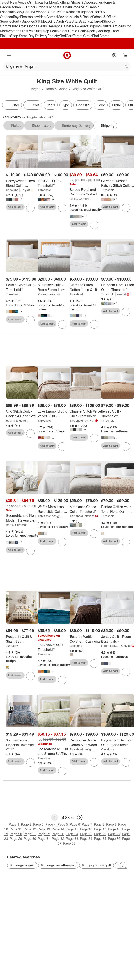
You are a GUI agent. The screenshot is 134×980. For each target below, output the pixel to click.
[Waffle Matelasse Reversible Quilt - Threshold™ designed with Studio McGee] (54, 509)
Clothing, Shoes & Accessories (80, 2)
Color (101, 105)
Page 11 (16, 829)
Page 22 (44, 834)
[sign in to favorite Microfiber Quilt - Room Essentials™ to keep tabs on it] (62, 324)
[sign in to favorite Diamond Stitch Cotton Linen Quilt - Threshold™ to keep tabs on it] (94, 324)
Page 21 (30, 834)
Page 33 (72, 839)
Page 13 (44, 829)
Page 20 (16, 834)
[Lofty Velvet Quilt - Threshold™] (54, 647)
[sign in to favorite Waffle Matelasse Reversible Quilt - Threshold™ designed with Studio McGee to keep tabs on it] (62, 542)
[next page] (80, 818)
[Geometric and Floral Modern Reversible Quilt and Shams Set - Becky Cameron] (22, 518)
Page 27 (114, 834)
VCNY (10, 749)
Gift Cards (57, 21)
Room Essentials (49, 294)
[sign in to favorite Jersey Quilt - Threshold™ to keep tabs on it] (126, 447)
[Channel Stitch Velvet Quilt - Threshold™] (86, 414)
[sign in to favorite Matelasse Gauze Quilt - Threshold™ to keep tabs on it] (94, 534)
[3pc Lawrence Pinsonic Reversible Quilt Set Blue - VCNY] (22, 743)
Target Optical (28, 26)
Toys (17, 17)
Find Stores (101, 36)
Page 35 (100, 839)
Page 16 (86, 829)
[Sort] (33, 105)
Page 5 (63, 824)
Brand (116, 105)
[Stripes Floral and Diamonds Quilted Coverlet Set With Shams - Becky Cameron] (86, 192)
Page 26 (100, 834)
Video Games (47, 17)
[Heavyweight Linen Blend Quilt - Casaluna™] (22, 183)
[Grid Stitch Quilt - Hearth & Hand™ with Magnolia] (22, 414)
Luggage (86, 12)
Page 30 (30, 839)
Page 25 (86, 834)
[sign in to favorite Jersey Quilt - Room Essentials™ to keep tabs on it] (126, 672)
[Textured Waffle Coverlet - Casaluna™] (86, 639)
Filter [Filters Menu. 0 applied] (12, 105)
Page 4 (51, 824)
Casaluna (12, 190)
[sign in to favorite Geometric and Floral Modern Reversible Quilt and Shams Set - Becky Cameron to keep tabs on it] (30, 551)
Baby (19, 12)
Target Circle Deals (72, 31)
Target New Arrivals (14, 2)
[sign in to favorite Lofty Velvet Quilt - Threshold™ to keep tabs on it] (62, 680)
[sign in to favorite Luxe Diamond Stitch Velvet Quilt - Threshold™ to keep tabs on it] (62, 447)
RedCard (66, 36)
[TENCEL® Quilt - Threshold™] (54, 183)
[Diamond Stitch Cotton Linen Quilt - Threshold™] (86, 287)
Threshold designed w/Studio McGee (51, 516)
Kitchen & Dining (22, 7)
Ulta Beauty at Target (87, 21)
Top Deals (51, 31)
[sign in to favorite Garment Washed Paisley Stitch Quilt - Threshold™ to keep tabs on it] (126, 208)
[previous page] (55, 818)
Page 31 (44, 839)
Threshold (44, 190)
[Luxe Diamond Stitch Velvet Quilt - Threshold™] (54, 414)
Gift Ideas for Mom (43, 2)
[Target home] (67, 55)
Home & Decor (56, 89)
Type (66, 105)
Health (60, 12)
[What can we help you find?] (67, 67)
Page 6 (75, 824)
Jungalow (12, 646)
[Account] (114, 55)
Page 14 (58, 829)
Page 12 (30, 829)
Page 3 (38, 824)
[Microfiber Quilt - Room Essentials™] (54, 287)
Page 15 (72, 829)
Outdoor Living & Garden (53, 7)
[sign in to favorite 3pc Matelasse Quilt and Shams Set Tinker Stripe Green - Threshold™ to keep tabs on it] (62, 771)
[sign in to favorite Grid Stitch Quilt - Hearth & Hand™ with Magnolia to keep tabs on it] (30, 433)
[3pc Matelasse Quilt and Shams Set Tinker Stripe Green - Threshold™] (54, 752)
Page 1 (14, 824)
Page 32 (58, 839)
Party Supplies (24, 21)
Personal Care (45, 12)
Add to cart (15, 207)
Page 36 (114, 839)
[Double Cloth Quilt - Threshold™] (22, 287)
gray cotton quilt (97, 865)
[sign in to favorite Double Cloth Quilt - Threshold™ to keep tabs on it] (30, 320)
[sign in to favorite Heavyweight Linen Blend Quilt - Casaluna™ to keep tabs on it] (30, 208)
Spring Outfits (101, 26)
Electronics (29, 17)
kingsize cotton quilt (58, 865)
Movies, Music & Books (75, 17)
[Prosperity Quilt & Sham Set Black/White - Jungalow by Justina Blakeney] (22, 639)
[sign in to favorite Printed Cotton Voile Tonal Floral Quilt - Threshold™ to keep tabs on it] (126, 542)
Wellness (72, 12)
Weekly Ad (94, 31)
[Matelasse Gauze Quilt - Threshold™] (86, 509)
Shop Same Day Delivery (29, 36)
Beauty (29, 12)
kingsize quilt (22, 865)
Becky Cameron (80, 199)
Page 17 (100, 829)
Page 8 (99, 824)
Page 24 (72, 834)
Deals (42, 26)
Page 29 (16, 839)
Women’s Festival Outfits (26, 31)
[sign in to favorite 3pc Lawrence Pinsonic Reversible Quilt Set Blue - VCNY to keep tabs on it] (30, 762)
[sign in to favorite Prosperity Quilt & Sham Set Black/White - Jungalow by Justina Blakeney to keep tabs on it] (30, 676)
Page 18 (114, 829)
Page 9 (111, 824)
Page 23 (58, 834)
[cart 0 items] (125, 55)
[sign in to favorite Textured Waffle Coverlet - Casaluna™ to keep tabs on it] (94, 664)
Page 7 (87, 824)
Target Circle (83, 36)
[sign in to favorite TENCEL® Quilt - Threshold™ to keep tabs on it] (62, 208)
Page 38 (69, 843)
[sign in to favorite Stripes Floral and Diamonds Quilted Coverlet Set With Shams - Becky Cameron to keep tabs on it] (94, 225)
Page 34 (86, 839)
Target (35, 89)
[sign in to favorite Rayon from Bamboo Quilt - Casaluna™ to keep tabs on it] (126, 762)
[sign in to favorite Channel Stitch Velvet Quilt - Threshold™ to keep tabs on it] (94, 438)
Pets (68, 21)
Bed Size (83, 105)
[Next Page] (123, 865)
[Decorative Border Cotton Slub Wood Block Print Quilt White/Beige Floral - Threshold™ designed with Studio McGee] (86, 743)
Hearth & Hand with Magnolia (19, 421)
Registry (54, 36)
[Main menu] (9, 55)
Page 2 (26, 824)
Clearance (54, 26)
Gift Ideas (42, 21)
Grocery (77, 7)
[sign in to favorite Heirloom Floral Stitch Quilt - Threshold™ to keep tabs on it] (126, 312)
